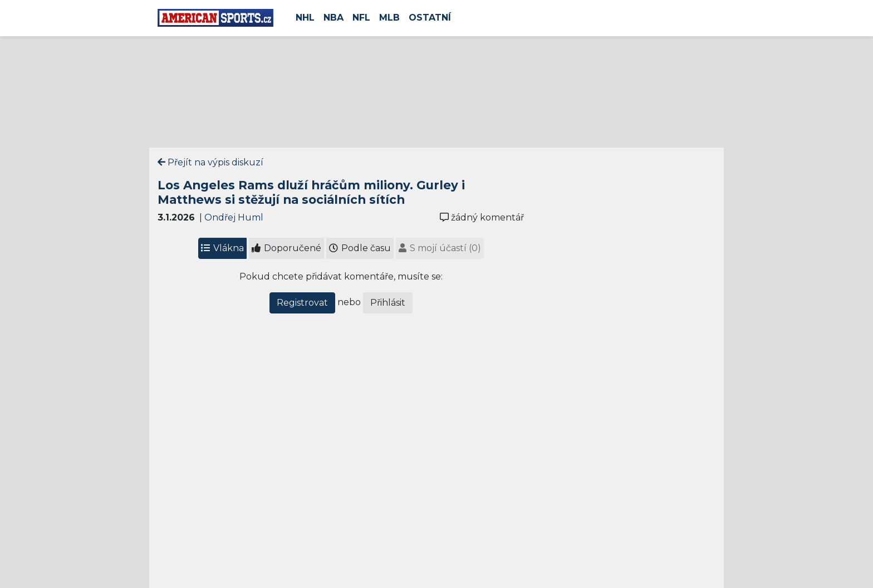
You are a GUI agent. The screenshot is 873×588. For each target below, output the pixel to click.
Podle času (360, 248)
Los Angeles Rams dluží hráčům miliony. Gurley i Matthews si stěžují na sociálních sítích (311, 192)
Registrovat (302, 303)
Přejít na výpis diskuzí (210, 162)
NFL (361, 18)
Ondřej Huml (234, 217)
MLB (389, 18)
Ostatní (430, 18)
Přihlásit (388, 303)
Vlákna (222, 248)
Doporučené (286, 248)
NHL (305, 18)
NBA (333, 18)
